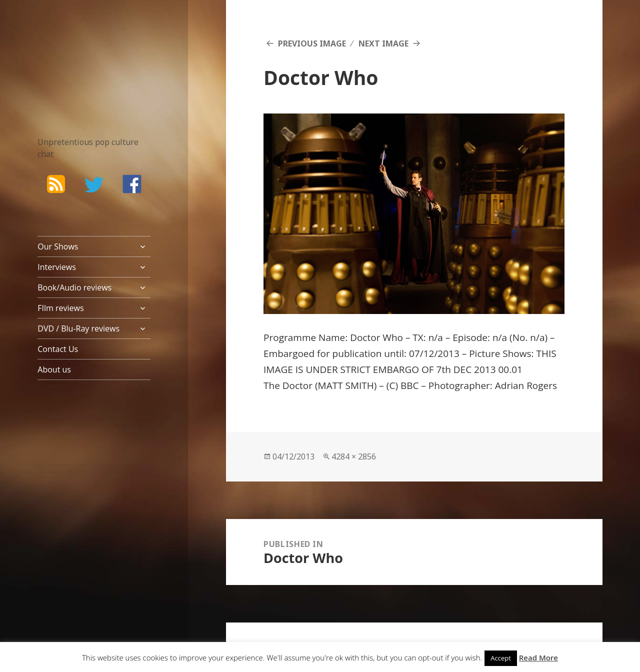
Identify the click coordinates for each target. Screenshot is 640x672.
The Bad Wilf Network (80, 54)
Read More (538, 657)
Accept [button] (501, 658)
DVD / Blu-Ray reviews (78, 328)
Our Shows (58, 246)
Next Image (383, 43)
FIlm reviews (60, 308)
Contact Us (58, 349)
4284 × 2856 (354, 456)
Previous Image (312, 43)
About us (54, 369)
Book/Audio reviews (74, 287)
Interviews (57, 267)
